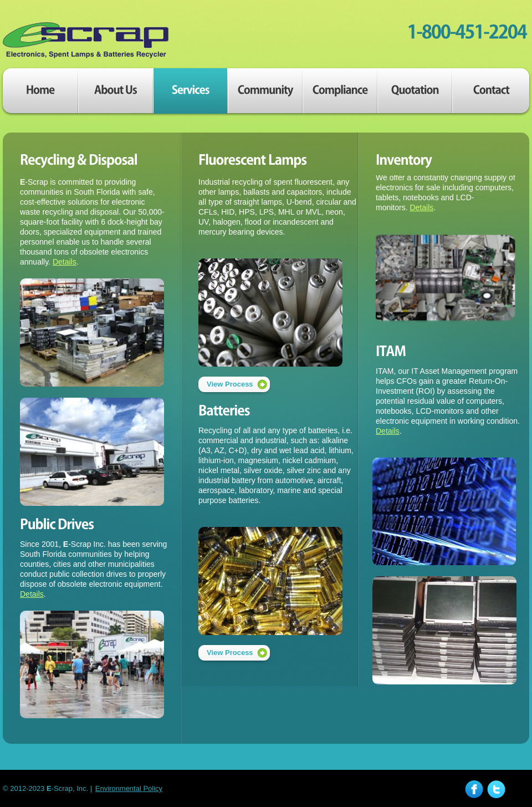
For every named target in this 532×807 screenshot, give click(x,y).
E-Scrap (86, 40)
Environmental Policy (129, 788)
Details (65, 262)
